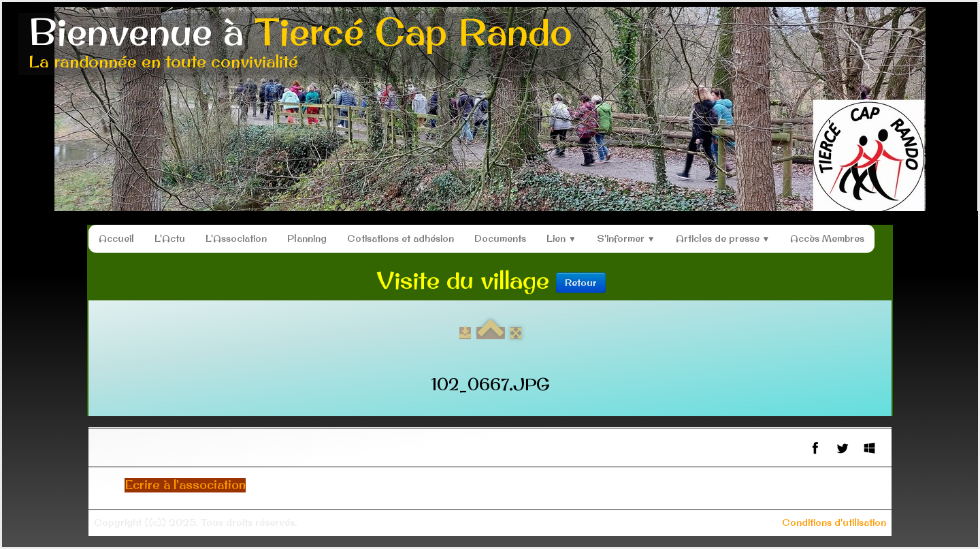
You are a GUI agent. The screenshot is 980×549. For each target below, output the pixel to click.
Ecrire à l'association (185, 485)
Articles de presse (723, 238)
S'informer (626, 238)
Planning (307, 238)
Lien (561, 238)
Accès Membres (827, 238)
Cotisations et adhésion (401, 238)
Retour (581, 283)
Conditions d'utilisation (834, 522)
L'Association (236, 238)
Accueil (116, 238)
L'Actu (170, 238)
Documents (500, 238)
